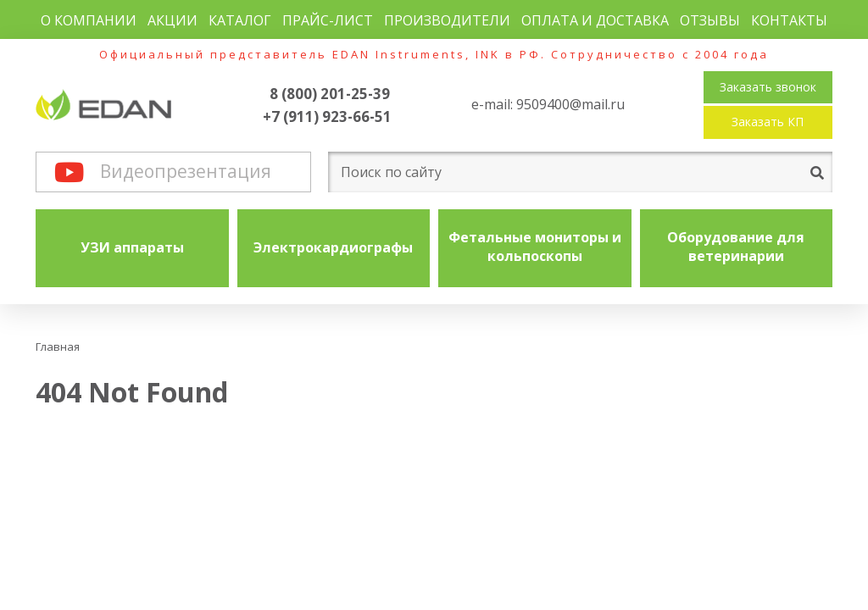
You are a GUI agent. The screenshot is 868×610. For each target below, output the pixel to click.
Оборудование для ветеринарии (736, 247)
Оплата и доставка (595, 20)
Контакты (789, 20)
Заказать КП (768, 122)
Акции (172, 20)
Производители (447, 20)
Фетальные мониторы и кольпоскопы (535, 247)
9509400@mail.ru (570, 104)
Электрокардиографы (333, 247)
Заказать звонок (768, 87)
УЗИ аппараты (132, 247)
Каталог (240, 20)
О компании (89, 20)
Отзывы (710, 20)
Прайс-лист (328, 20)
